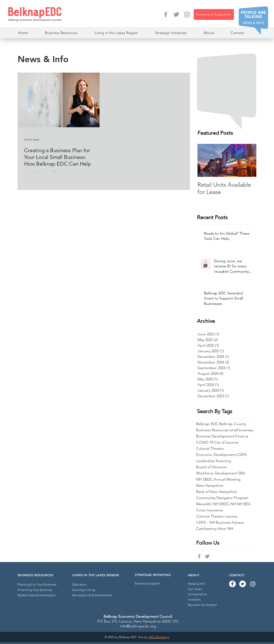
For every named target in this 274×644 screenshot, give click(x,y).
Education (79, 584)
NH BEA (244, 504)
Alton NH (225, 529)
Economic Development (216, 455)
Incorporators (197, 594)
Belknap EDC (207, 424)
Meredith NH (207, 504)
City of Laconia (226, 442)
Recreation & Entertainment (92, 595)
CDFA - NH (206, 523)
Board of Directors (212, 467)
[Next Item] (248, 160)
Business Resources (212, 430)
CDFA (242, 455)
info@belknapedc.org (138, 626)
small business (241, 430)
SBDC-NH (228, 504)
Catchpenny (206, 529)
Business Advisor (230, 523)
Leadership (205, 461)
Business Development (215, 436)
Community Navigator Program (222, 498)
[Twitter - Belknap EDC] (176, 14)
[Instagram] (187, 14)
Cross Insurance (210, 510)
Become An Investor (202, 605)
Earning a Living (84, 590)
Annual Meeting (227, 479)
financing (223, 461)
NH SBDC (204, 479)
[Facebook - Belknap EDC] (166, 14)
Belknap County (233, 424)
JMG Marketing (159, 637)
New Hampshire (210, 486)
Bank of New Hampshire (216, 492)
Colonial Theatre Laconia (217, 516)
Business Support (147, 583)
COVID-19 (205, 442)
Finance (242, 436)
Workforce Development (217, 473)
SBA (242, 473)
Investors (194, 599)
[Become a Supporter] (214, 14)
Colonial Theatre (210, 449)
